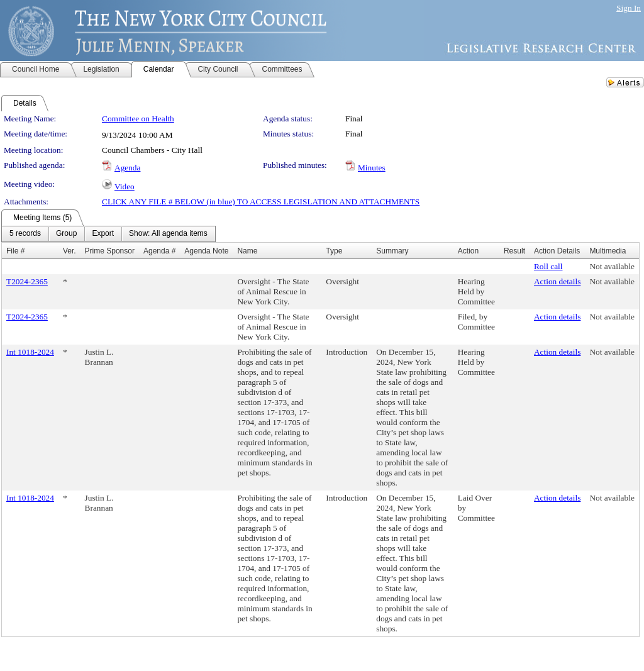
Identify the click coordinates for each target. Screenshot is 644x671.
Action (468, 251)
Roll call (548, 266)
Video (125, 186)
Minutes (372, 168)
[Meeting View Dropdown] (168, 234)
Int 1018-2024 (30, 352)
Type (334, 251)
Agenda (127, 168)
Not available (612, 266)
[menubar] (108, 234)
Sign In (629, 8)
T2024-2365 (27, 281)
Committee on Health (138, 119)
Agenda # (159, 251)
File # (15, 251)
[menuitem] (25, 234)
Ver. (69, 251)
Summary (392, 251)
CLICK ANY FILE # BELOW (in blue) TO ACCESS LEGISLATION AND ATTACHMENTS (261, 202)
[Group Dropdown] (66, 234)
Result (514, 251)
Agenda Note (206, 251)
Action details (557, 281)
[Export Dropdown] (103, 234)
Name (247, 251)
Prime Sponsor (110, 251)
